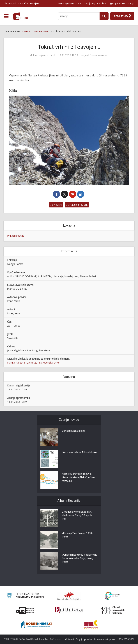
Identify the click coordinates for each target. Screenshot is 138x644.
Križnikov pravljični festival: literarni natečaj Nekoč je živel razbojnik (79, 478)
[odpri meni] (6, 16)
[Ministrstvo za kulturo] (25, 596)
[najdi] (104, 16)
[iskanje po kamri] (79, 16)
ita (99, 3)
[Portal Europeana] (113, 596)
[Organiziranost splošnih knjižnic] (69, 596)
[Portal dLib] (25, 610)
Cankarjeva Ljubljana (74, 431)
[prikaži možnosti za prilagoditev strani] (70, 3)
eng (93, 3)
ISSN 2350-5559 (126, 639)
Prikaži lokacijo (16, 236)
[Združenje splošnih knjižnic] (91, 625)
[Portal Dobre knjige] (36, 625)
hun (104, 3)
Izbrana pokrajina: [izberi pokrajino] (21, 3)
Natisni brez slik (77, 205)
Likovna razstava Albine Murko (79, 452)
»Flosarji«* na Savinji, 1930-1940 (77, 535)
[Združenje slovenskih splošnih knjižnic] (69, 610)
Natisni (56, 205)
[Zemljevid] (122, 16)
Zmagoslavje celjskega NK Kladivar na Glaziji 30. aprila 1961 (77, 515)
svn (86, 3)
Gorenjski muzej (99, 55)
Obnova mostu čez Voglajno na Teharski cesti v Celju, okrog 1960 (80, 558)
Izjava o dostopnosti (105, 639)
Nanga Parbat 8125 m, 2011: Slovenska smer (33, 363)
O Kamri (70, 639)
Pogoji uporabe (84, 639)
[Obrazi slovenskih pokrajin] (113, 610)
